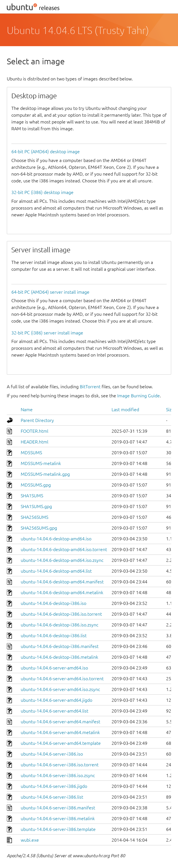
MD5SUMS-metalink (41, 463)
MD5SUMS (31, 453)
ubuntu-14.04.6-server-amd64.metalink (60, 732)
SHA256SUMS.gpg (39, 528)
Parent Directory (37, 420)
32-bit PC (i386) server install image (47, 333)
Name (27, 410)
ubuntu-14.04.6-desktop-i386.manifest (60, 646)
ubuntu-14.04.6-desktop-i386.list (54, 635)
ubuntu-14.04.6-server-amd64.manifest (60, 722)
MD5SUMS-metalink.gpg (45, 474)
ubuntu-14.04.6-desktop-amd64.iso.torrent (64, 549)
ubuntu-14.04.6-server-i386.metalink (58, 818)
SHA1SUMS (32, 496)
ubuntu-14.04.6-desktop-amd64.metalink (62, 592)
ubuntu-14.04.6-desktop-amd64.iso (56, 539)
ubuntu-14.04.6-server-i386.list (52, 797)
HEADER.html (34, 442)
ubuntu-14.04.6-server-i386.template (58, 829)
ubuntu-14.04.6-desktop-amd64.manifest (62, 582)
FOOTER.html (34, 431)
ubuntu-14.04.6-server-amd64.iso (54, 668)
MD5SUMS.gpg (36, 485)
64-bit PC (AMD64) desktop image (46, 152)
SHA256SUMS (34, 517)
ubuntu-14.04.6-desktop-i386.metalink (59, 657)
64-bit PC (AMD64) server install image (50, 292)
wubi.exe (30, 840)
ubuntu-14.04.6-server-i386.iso (52, 754)
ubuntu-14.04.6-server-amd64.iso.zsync (60, 689)
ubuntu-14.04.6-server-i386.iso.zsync (58, 775)
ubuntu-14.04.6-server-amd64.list (55, 711)
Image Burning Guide (139, 396)
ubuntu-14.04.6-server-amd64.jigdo (56, 700)
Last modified (125, 410)
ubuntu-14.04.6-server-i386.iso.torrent (60, 765)
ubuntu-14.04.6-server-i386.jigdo (54, 786)
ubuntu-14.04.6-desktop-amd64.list (56, 571)
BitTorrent (90, 387)
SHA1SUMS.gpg (36, 506)
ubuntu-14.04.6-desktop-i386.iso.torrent (61, 614)
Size (170, 410)
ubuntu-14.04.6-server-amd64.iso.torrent (62, 679)
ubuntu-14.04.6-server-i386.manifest (58, 808)
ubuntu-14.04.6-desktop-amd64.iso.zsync (62, 560)
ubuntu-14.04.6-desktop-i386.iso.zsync (59, 625)
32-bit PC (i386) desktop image (42, 192)
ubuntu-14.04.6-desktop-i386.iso (54, 603)
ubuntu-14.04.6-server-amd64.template (61, 743)
